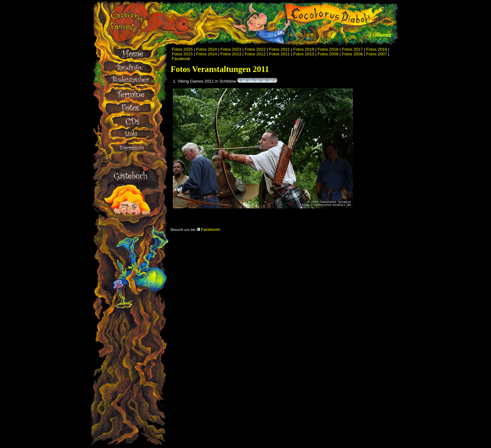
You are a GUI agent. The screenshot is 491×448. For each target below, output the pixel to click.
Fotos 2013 (231, 54)
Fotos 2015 (182, 54)
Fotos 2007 (377, 54)
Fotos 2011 (279, 54)
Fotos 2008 (352, 54)
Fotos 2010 (304, 54)
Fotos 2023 (231, 49)
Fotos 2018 (328, 49)
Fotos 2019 (304, 49)
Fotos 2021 (279, 49)
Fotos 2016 (377, 49)
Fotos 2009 (328, 54)
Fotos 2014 (207, 54)
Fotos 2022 (255, 49)
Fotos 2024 (207, 49)
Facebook (181, 59)
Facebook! (208, 229)
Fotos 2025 (182, 49)
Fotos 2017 (352, 49)
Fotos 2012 (255, 54)
